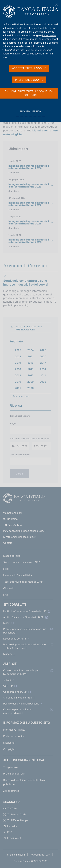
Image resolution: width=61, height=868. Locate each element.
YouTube (10, 808)
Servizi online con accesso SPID (22, 562)
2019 (18, 363)
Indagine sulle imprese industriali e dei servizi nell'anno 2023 (29, 185)
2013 (18, 375)
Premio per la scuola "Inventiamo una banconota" (25, 631)
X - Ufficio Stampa (16, 820)
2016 (18, 369)
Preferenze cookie (14, 736)
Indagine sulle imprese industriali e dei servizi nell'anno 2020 (29, 241)
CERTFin (8, 686)
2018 (30, 363)
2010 (18, 382)
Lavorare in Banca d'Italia (17, 575)
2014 (43, 369)
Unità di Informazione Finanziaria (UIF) (25, 611)
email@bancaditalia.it (23, 537)
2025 (18, 350)
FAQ (6, 595)
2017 (43, 363)
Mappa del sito (12, 556)
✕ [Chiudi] (57, 5)
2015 (31, 369)
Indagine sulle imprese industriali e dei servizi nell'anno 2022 (29, 204)
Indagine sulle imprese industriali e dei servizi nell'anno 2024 (29, 167)
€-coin (7, 680)
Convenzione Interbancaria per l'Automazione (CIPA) (21, 672)
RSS (8, 832)
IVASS (7, 623)
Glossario (9, 588)
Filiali (6, 569)
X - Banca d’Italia (15, 814)
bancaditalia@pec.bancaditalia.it (27, 531)
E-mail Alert (12, 838)
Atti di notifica (11, 791)
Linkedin (10, 826)
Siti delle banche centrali (17, 698)
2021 (31, 356)
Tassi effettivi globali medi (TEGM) (23, 582)
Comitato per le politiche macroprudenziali (17, 711)
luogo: (13, 423)
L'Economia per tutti (15, 639)
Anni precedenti (21, 396)
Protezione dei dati (14, 774)
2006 (31, 388)
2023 (43, 350)
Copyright (9, 749)
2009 (31, 382)
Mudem (8, 654)
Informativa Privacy (14, 730)
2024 (30, 350)
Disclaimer (9, 743)
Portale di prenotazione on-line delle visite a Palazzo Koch (24, 646)
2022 (18, 356)
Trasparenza (10, 767)
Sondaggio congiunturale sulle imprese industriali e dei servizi (26, 283)
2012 (31, 375)
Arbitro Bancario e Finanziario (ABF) (24, 617)
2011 (43, 375)
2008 (43, 382)
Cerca (19, 474)
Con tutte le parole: (20, 455)
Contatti (8, 543)
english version (30, 113)
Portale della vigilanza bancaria (21, 704)
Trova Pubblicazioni (20, 416)
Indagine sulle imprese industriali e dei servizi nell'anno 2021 (29, 222)
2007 (18, 388)
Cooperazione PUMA (15, 692)
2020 (43, 356)
